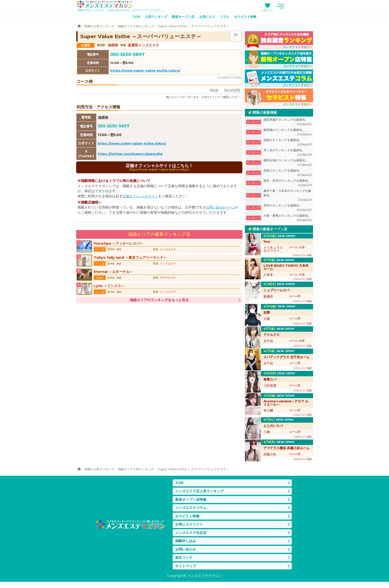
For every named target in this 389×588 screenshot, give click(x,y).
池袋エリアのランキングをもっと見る (159, 306)
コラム (227, 18)
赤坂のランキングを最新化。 (288, 174)
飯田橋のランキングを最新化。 (288, 133)
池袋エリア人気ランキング (140, 27)
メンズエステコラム (192, 510)
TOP (132, 18)
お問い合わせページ (222, 209)
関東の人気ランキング (101, 27)
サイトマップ (186, 572)
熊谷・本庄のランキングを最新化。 (288, 184)
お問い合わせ (186, 554)
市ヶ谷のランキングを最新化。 (288, 154)
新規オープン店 (182, 18)
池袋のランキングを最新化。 (288, 143)
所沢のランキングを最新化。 (288, 209)
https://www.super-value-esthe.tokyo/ (145, 71)
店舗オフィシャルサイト (142, 198)
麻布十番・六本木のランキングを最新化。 (288, 196)
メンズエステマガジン (108, 5)
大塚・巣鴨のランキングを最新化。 (288, 219)
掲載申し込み (186, 545)
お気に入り (295, 10)
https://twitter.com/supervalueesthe (132, 155)
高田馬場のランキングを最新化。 (288, 123)
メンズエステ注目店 (192, 537)
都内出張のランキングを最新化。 (288, 164)
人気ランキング (153, 18)
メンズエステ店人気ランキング (201, 493)
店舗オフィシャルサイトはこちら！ (159, 168)
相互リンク (184, 563)
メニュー (308, 6)
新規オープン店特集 (192, 501)
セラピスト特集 (249, 18)
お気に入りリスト (190, 528)
